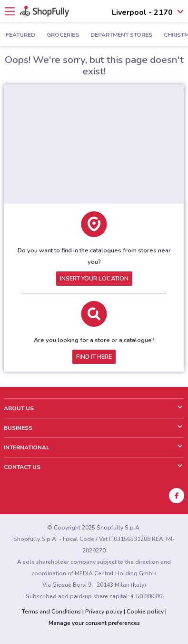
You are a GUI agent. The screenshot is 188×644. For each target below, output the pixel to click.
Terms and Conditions (51, 612)
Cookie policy (145, 612)
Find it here (94, 357)
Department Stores (121, 35)
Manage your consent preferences (94, 623)
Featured (20, 35)
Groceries (63, 35)
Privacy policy (104, 612)
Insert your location (94, 279)
